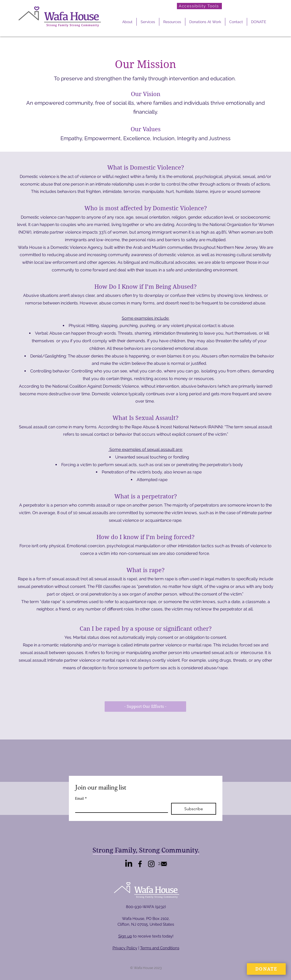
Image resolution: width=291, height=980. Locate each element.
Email (81, 799)
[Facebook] (140, 864)
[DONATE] (266, 969)
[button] (127, 22)
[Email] (120, 808)
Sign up (125, 936)
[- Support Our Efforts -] (145, 707)
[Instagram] (151, 864)
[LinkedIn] (129, 864)
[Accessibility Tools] (199, 6)
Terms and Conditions (160, 948)
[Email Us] (163, 864)
